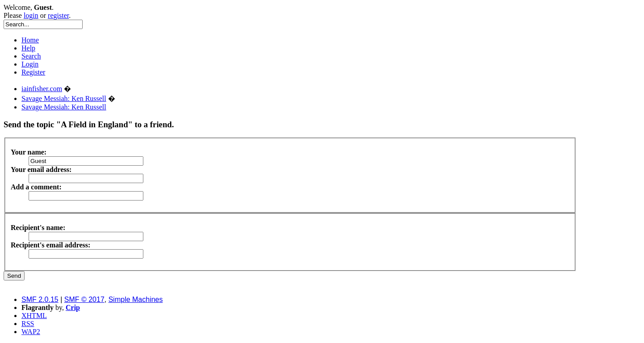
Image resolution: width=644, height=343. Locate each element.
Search (31, 56)
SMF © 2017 (84, 299)
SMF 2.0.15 (40, 299)
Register (33, 72)
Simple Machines (136, 299)
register (58, 15)
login (31, 15)
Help (28, 48)
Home (30, 40)
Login (30, 64)
